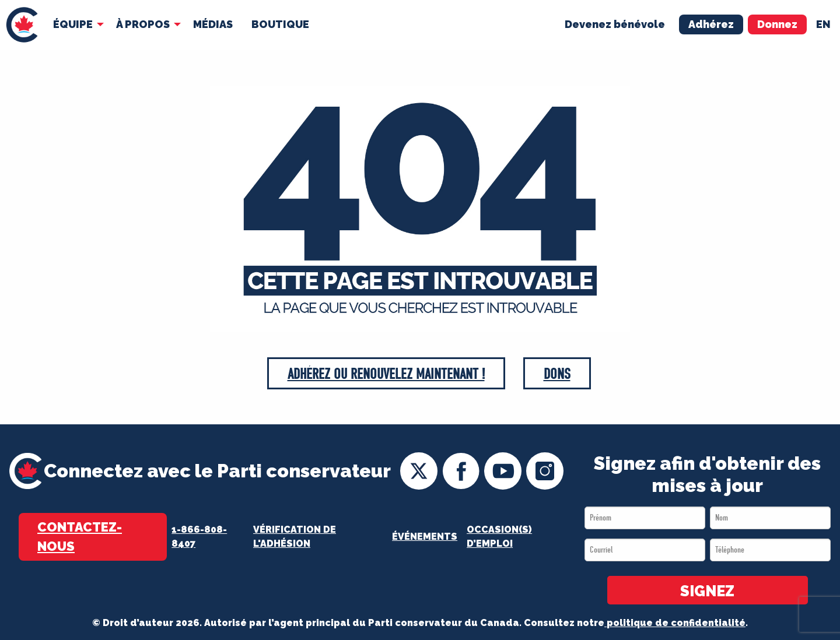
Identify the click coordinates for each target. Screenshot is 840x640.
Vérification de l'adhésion (295, 537)
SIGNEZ (707, 591)
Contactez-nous (80, 537)
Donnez (777, 24)
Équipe (73, 24)
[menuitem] (22, 25)
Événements (425, 537)
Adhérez (711, 24)
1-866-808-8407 (199, 537)
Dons (557, 374)
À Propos (143, 24)
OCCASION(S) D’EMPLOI (499, 537)
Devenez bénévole (615, 24)
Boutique (280, 24)
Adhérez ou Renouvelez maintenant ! (386, 374)
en (823, 24)
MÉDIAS (213, 24)
